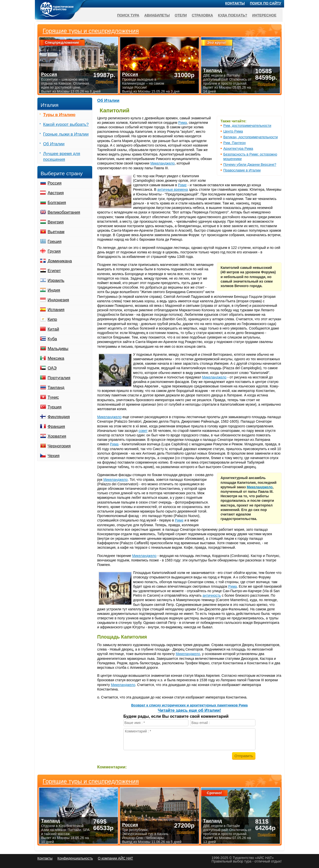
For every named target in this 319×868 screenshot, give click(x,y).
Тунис (53, 397)
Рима (183, 123)
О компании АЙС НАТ (116, 858)
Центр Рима (233, 131)
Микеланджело (162, 163)
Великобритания (64, 212)
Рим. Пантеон (235, 143)
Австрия (56, 193)
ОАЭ (52, 368)
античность (212, 595)
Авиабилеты (157, 15)
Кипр (52, 319)
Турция (55, 407)
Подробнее (105, 835)
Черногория (59, 446)
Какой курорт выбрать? (66, 124)
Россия (55, 183)
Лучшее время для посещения (62, 157)
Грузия (54, 251)
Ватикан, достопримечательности (250, 137)
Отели (181, 15)
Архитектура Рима (238, 149)
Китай (53, 329)
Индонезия (58, 300)
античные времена (172, 189)
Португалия (59, 378)
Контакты (235, 3)
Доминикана (60, 261)
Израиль (56, 280)
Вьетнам (56, 232)
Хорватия (57, 436)
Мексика (56, 358)
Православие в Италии (242, 170)
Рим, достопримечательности (247, 126)
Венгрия (56, 222)
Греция (55, 242)
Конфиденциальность (75, 858)
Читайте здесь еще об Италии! (189, 710)
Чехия (54, 456)
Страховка (202, 15)
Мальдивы (58, 349)
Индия (54, 290)
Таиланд (56, 388)
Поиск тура (128, 15)
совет (143, 431)
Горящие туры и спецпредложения (91, 781)
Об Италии (108, 100)
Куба (52, 339)
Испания (56, 310)
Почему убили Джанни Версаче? (250, 165)
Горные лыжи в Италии (66, 134)
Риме (182, 185)
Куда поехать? (233, 15)
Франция (56, 427)
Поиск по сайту (266, 3)
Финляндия (59, 417)
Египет (54, 271)
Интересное (264, 15)
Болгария (57, 203)
